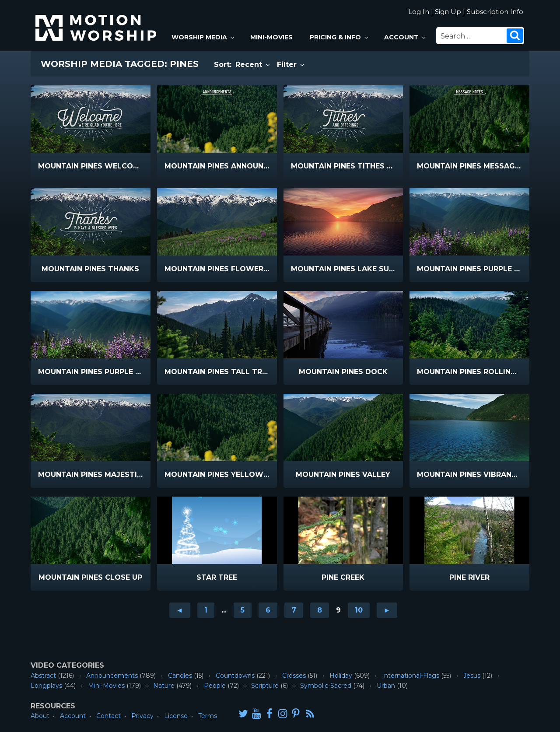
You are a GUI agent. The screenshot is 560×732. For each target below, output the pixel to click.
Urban (386, 686)
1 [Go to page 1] (206, 610)
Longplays (46, 686)
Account (406, 37)
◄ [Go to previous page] (180, 610)
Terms (208, 716)
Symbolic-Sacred (326, 686)
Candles (180, 676)
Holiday (341, 676)
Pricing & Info (339, 37)
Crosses (294, 676)
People (215, 686)
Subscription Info (495, 12)
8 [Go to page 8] (320, 610)
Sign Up (448, 12)
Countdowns (235, 676)
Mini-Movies (271, 37)
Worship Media (203, 37)
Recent (253, 65)
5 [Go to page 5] (243, 610)
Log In (419, 12)
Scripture (265, 686)
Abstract (43, 676)
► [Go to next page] (387, 610)
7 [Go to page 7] (294, 610)
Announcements (112, 676)
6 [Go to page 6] (268, 610)
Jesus (472, 676)
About (40, 716)
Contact (108, 716)
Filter (291, 65)
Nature (164, 686)
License (176, 716)
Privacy (142, 716)
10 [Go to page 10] (359, 610)
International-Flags (411, 676)
